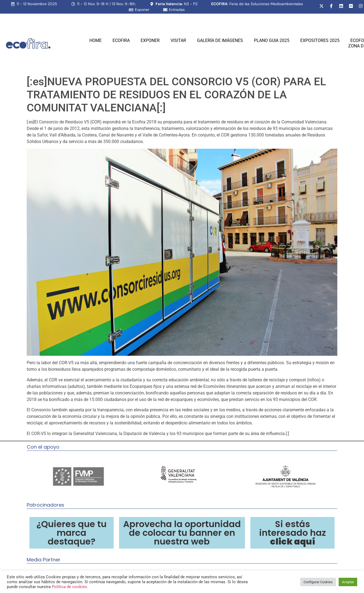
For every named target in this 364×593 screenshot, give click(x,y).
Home (95, 40)
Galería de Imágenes (220, 40)
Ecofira (121, 40)
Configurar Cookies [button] (318, 582)
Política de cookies (69, 587)
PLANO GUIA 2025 (272, 40)
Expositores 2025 (320, 40)
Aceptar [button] (348, 582)
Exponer (150, 40)
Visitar (178, 40)
